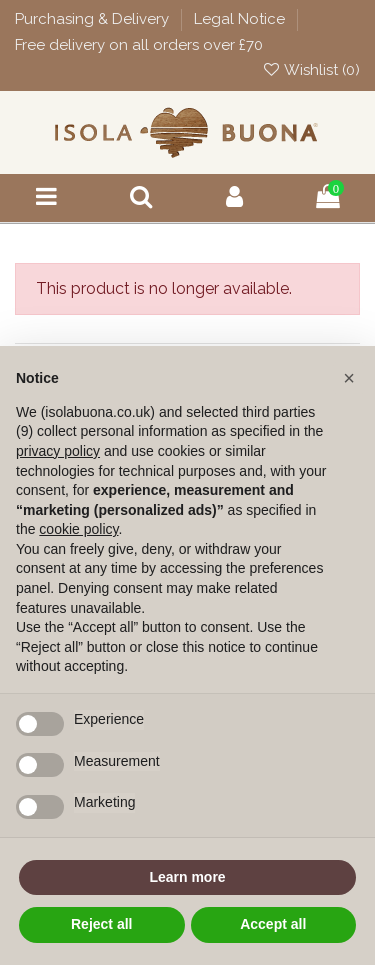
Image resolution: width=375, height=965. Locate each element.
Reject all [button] (101, 924)
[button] (349, 378)
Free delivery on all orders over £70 (139, 45)
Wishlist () (311, 70)
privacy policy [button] (58, 451)
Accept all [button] (273, 924)
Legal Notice (241, 19)
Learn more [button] (187, 877)
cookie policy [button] (78, 529)
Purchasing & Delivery (94, 19)
